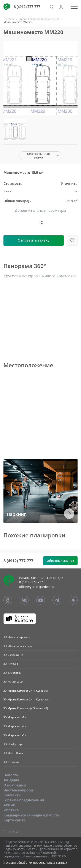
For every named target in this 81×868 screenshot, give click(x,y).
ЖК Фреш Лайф (13, 753)
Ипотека (11, 810)
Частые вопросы (18, 790)
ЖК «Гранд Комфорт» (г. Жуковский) (26, 708)
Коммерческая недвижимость (31, 815)
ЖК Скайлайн (12, 762)
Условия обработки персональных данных (35, 863)
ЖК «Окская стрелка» (17, 637)
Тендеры (11, 780)
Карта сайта (15, 820)
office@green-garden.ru (37, 587)
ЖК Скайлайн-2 (13, 655)
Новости (11, 775)
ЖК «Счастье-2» (13, 682)
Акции (10, 805)
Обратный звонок (60, 561)
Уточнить (69, 184)
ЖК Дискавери (13, 673)
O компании (15, 785)
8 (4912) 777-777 (27, 7)
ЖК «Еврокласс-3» (15, 717)
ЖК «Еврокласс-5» (15, 735)
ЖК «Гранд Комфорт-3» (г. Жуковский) (27, 691)
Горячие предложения (24, 800)
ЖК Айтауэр (11, 664)
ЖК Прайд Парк (13, 744)
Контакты (13, 795)
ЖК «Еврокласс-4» (15, 726)
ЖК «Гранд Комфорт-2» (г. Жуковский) (27, 699)
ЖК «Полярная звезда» (18, 646)
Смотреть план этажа (39, 155)
